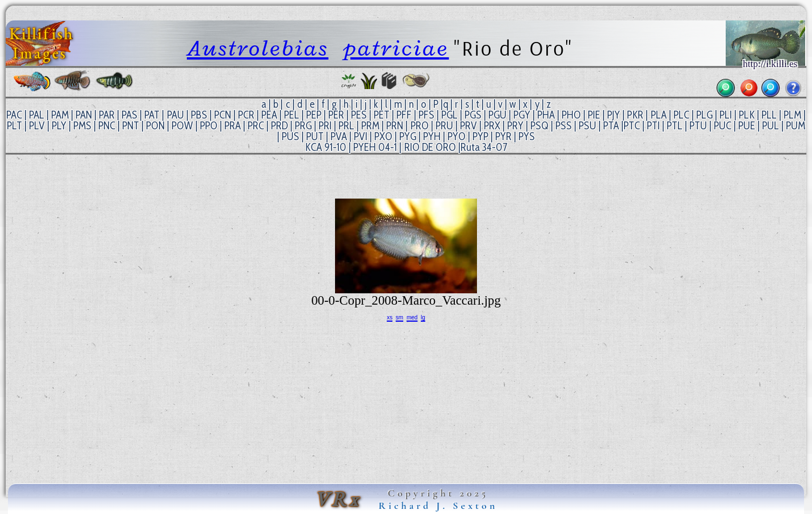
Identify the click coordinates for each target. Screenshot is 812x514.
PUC (723, 126)
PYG (408, 136)
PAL (37, 115)
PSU (587, 126)
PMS (82, 126)
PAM (60, 115)
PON (155, 126)
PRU (444, 126)
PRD (279, 126)
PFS (426, 115)
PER (336, 115)
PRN (395, 126)
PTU (698, 126)
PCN (223, 115)
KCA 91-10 (326, 147)
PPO (209, 126)
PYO (457, 136)
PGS (473, 115)
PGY (522, 115)
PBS (199, 115)
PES (359, 115)
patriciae (396, 48)
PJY (614, 115)
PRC (256, 126)
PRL (346, 126)
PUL (771, 126)
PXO (383, 136)
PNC (107, 126)
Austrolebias (258, 48)
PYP (480, 136)
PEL (292, 115)
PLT (14, 126)
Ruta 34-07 (484, 147)
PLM (792, 115)
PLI (726, 115)
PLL (769, 115)
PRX (492, 126)
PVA (339, 136)
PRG (303, 126)
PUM (796, 126)
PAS (129, 115)
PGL (449, 115)
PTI (653, 126)
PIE (594, 115)
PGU (497, 115)
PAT (152, 115)
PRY (515, 126)
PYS (527, 136)
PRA (233, 126)
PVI (361, 136)
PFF (404, 115)
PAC (14, 115)
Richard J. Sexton (438, 505)
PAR (107, 115)
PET (382, 115)
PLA (659, 115)
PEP (314, 115)
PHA (546, 115)
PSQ (539, 126)
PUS (290, 136)
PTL (675, 126)
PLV (37, 126)
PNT (131, 126)
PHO (571, 115)
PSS (564, 126)
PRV (468, 126)
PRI (325, 126)
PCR (246, 115)
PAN (84, 115)
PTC (632, 126)
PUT (315, 136)
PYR (503, 136)
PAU (175, 115)
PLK (747, 115)
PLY (59, 126)
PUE (747, 126)
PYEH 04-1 (375, 147)
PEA (269, 115)
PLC (681, 115)
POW (182, 126)
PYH (432, 136)
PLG (704, 115)
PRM (370, 126)
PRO (420, 126)
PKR (635, 115)
